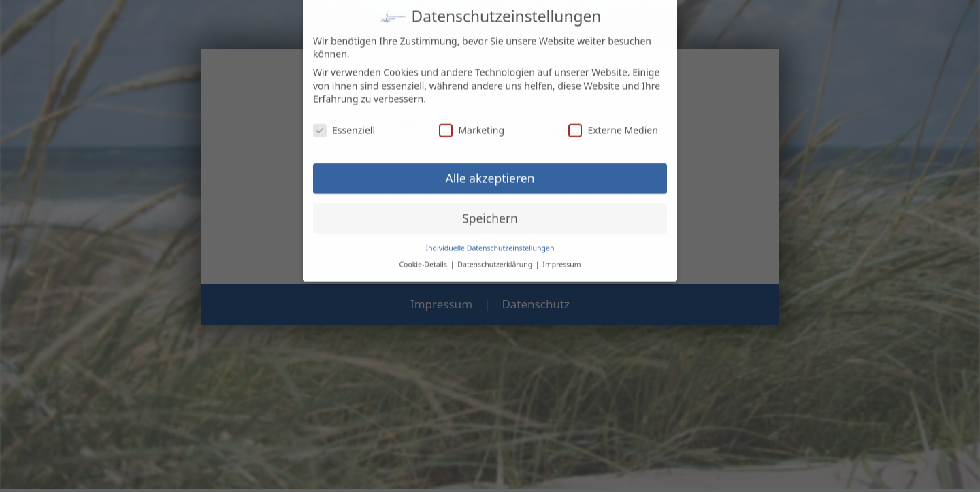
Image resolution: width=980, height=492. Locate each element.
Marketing (472, 123)
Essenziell (344, 123)
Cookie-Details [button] (424, 257)
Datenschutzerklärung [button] (496, 257)
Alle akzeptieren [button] (490, 171)
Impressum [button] (561, 257)
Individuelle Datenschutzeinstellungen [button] (490, 240)
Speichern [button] (490, 211)
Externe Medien (613, 123)
